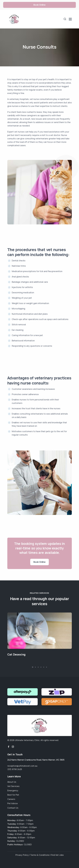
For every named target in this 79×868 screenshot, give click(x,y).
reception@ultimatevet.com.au (22, 766)
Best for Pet (13, 795)
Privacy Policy (22, 855)
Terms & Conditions (40, 855)
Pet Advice (13, 803)
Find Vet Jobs (57, 855)
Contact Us (13, 808)
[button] (33, 667)
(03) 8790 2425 (15, 769)
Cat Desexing (16, 654)
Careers (11, 799)
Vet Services (13, 786)
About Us (12, 782)
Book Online (40, 5)
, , (36, 760)
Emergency (13, 791)
